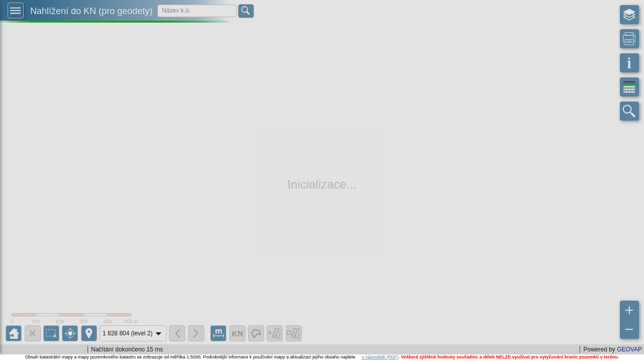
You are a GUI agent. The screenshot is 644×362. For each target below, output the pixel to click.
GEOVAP (629, 349)
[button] (16, 11)
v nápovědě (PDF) (380, 357)
